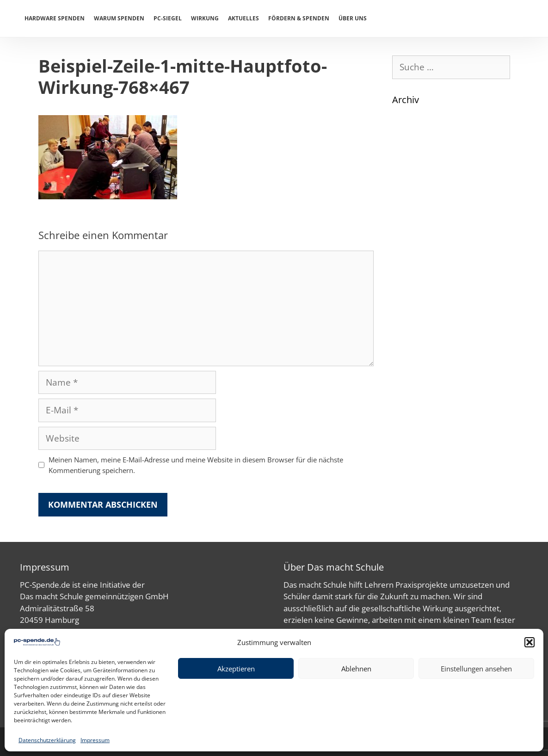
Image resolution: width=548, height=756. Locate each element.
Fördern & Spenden (299, 18)
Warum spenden (119, 18)
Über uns (353, 18)
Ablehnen (356, 669)
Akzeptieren (236, 669)
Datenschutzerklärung (47, 740)
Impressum (95, 740)
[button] (530, 642)
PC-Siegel (168, 18)
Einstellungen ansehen (476, 669)
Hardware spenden (55, 18)
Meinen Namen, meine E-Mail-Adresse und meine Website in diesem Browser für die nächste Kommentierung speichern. (196, 465)
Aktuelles (243, 18)
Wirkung (205, 18)
